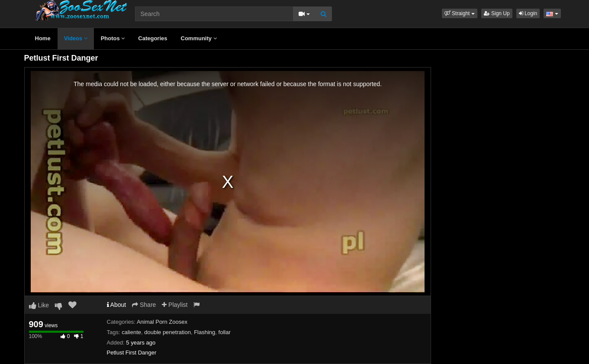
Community (199, 38)
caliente (131, 332)
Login (528, 13)
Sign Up (497, 13)
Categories (153, 38)
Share (144, 305)
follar (225, 332)
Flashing (204, 332)
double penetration (167, 332)
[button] (460, 13)
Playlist (175, 305)
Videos (76, 38)
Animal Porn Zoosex (162, 322)
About (117, 305)
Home (43, 38)
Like (39, 305)
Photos (113, 38)
